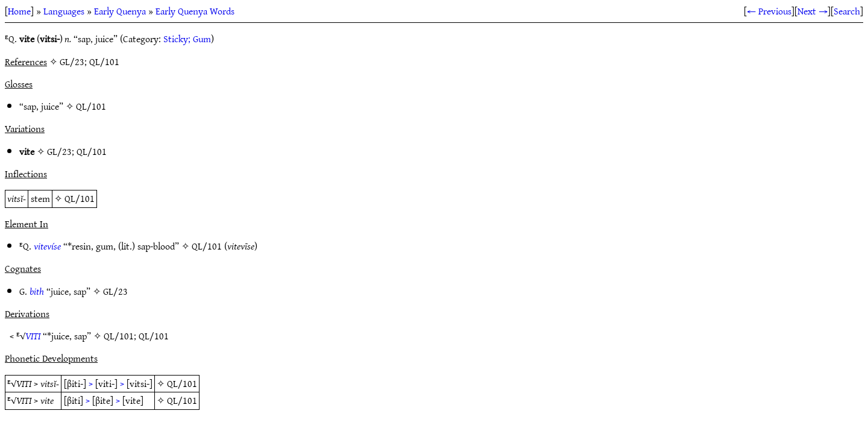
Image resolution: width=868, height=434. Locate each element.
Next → (813, 11)
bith (37, 291)
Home (19, 11)
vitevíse (47, 246)
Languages (64, 11)
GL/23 (59, 151)
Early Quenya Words (195, 11)
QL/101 (91, 106)
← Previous (769, 11)
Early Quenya (120, 11)
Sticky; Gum (187, 39)
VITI (33, 336)
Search (847, 11)
